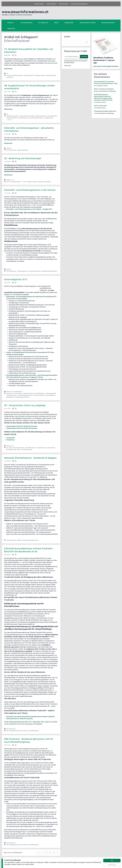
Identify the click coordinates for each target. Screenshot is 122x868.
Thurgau (9, 75)
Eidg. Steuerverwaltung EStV (79, 4)
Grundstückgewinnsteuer (36, 118)
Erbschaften (10, 77)
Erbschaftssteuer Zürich (13, 450)
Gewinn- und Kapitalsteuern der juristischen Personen (25, 352)
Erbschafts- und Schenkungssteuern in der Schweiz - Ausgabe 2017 (29, 209)
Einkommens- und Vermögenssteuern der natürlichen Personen (28, 297)
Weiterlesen (8, 69)
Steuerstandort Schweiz (88, 23)
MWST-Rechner (64, 4)
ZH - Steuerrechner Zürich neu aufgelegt (25, 405)
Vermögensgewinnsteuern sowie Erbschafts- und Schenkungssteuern (30, 375)
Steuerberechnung (27, 450)
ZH (13, 180)
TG (7, 74)
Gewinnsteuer (18, 393)
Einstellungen (112, 865)
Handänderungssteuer (13, 116)
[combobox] (76, 42)
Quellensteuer (69, 23)
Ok (112, 861)
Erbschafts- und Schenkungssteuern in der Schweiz (30, 190)
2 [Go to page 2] (46, 853)
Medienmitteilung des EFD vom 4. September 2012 (27, 722)
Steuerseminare (39, 4)
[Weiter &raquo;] (57, 853)
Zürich (8, 182)
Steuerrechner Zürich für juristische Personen (22, 428)
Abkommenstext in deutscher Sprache (20, 719)
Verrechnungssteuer (108, 23)
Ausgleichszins (49, 118)
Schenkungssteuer (12, 118)
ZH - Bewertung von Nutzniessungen (23, 158)
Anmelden (84, 57)
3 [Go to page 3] (50, 853)
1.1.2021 (24, 182)
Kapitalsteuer (10, 397)
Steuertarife (11, 438)
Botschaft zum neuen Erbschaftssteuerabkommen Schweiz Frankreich (31, 717)
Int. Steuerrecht (43, 23)
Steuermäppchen (50, 395)
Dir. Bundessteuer (27, 23)
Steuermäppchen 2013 (16, 279)
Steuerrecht (10, 393)
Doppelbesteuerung (16, 731)
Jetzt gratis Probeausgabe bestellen (106, 66)
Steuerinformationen (35, 271)
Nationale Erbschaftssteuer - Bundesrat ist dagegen (30, 458)
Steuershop (11, 28)
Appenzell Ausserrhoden (27, 116)
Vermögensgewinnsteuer (22, 397)
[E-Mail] (71, 57)
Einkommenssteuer (18, 75)
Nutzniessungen (32, 182)
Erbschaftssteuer (29, 75)
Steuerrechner (51, 448)
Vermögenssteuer (40, 75)
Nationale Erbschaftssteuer (49, 271)
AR (7, 114)
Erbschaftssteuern (51, 75)
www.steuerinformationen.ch (25, 12)
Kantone (9, 148)
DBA (8, 731)
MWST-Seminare (51, 4)
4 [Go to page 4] (53, 853)
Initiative (19, 540)
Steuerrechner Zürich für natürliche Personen (22, 426)
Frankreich (25, 731)
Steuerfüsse (11, 440)
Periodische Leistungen (44, 182)
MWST (56, 23)
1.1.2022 (9, 120)
